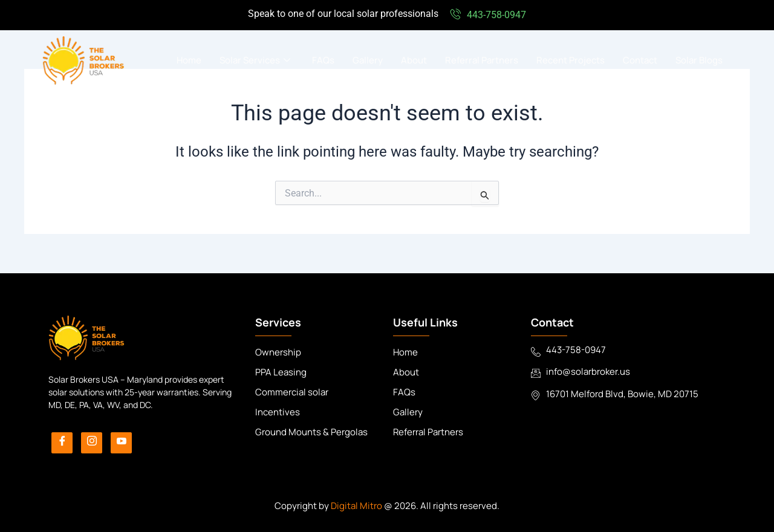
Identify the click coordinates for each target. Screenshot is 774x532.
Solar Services (255, 60)
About (414, 60)
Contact (640, 60)
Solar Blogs (699, 60)
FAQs (323, 60)
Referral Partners (482, 60)
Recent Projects (571, 60)
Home (189, 60)
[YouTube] (121, 443)
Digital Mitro (356, 506)
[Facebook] (62, 443)
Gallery (368, 60)
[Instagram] (92, 443)
